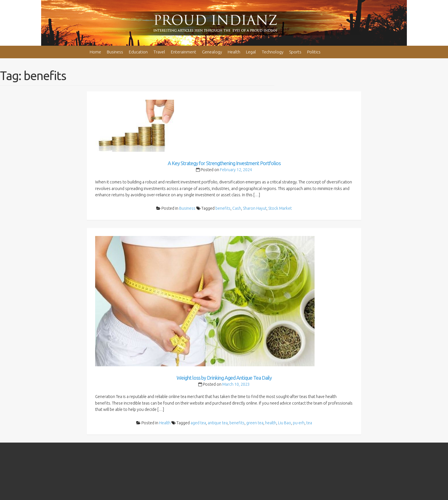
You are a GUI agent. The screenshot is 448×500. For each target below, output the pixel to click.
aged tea (198, 423)
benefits (223, 208)
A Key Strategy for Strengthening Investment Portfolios (224, 163)
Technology (273, 52)
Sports (295, 52)
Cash (237, 208)
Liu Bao (285, 423)
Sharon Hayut (255, 208)
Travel (159, 52)
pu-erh (299, 423)
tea (309, 423)
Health (234, 52)
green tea (255, 423)
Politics (314, 52)
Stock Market (280, 208)
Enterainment (184, 52)
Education (138, 52)
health (271, 423)
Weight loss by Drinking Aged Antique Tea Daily (224, 378)
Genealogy (212, 52)
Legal (251, 52)
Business (115, 52)
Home (95, 52)
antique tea (218, 423)
